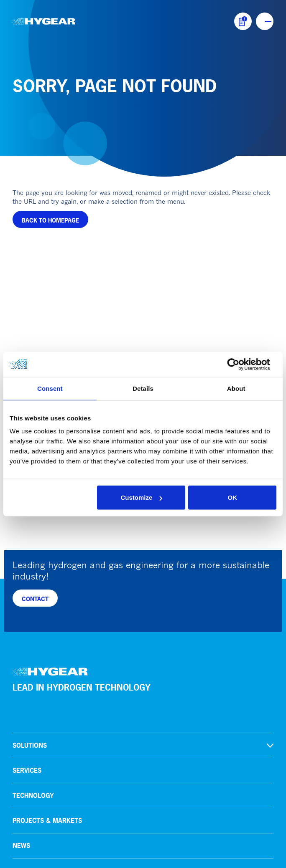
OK (232, 497)
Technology (33, 535)
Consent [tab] (50, 388)
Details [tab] (143, 388)
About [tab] (236, 388)
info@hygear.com (38, 735)
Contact (27, 660)
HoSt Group (32, 685)
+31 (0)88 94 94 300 (43, 726)
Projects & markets (47, 560)
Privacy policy (34, 857)
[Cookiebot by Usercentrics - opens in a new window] (240, 364)
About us (28, 610)
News (21, 585)
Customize (142, 497)
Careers (27, 635)
